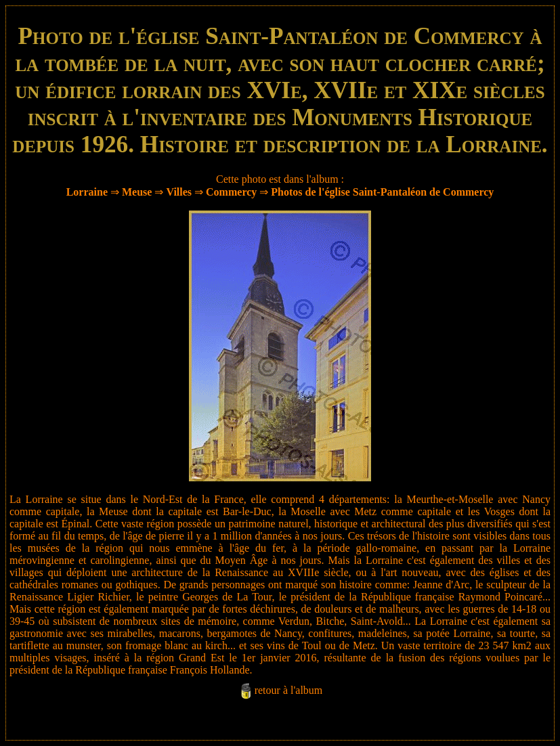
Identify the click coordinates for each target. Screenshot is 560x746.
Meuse (137, 192)
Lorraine (87, 192)
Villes (179, 192)
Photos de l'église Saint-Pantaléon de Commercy (382, 192)
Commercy (231, 192)
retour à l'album (289, 690)
